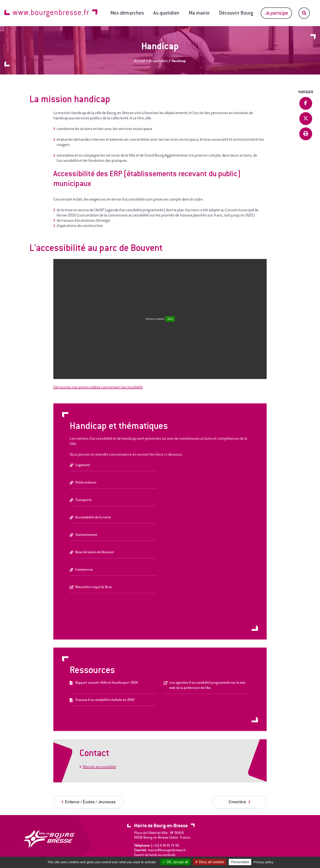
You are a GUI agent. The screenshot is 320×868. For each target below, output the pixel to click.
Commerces (84, 569)
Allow (170, 319)
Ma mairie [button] (199, 13)
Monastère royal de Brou (94, 587)
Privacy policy (264, 862)
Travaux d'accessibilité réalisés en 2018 (105, 700)
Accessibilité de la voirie (93, 517)
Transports (83, 500)
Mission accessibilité (99, 767)
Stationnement (86, 535)
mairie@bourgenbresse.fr (167, 850)
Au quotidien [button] (166, 13)
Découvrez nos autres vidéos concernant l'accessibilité (98, 387)
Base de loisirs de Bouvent (95, 552)
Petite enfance (86, 482)
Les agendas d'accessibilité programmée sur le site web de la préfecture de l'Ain (207, 685)
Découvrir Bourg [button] (236, 13)
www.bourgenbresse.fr (51, 13)
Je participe (276, 13)
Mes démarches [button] (127, 13)
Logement (83, 465)
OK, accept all (175, 862)
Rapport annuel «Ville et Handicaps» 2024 (107, 683)
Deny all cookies (210, 862)
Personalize (240, 862)
